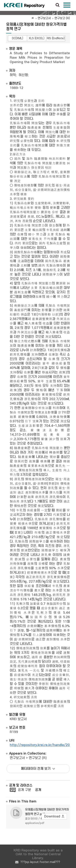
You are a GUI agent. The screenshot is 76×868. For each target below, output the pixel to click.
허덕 (13, 75)
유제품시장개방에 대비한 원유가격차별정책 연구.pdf (47, 812)
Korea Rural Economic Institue (24, 5)
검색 (58, 5)
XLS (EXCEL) (37, 38)
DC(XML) (18, 38)
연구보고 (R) (62, 18)
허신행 (23, 75)
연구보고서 (44, 18)
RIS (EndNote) (56, 38)
